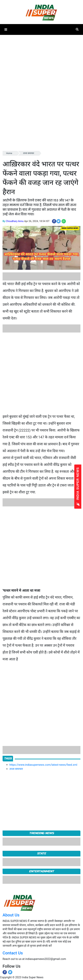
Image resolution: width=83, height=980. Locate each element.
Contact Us (13, 953)
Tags (8, 758)
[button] (6, 29)
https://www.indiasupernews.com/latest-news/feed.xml (43, 765)
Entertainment (41, 871)
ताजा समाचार (29, 153)
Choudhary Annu (15, 221)
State (42, 853)
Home (9, 153)
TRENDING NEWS (41, 833)
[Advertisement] (40, 373)
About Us (11, 915)
